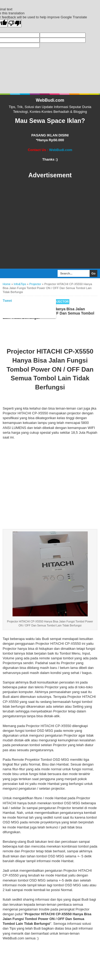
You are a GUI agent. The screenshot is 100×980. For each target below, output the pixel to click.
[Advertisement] (50, 130)
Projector (59, 208)
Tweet (7, 207)
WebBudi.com (50, 7)
